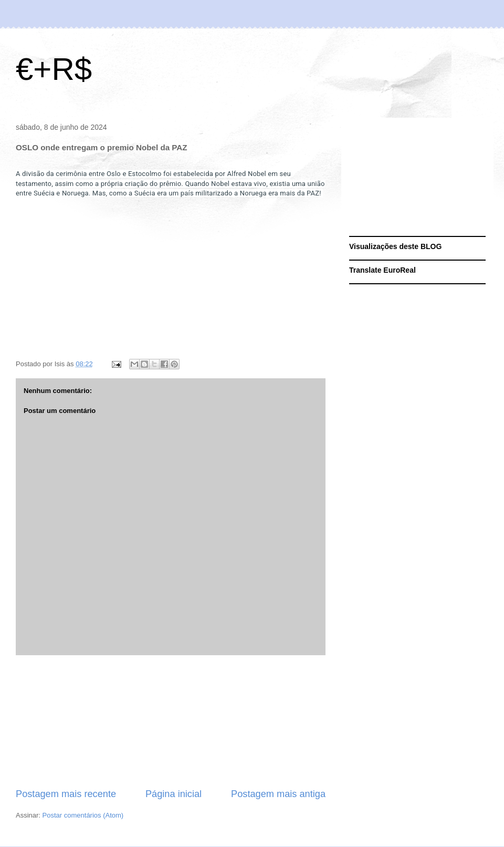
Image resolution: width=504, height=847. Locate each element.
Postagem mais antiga (278, 794)
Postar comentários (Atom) (83, 815)
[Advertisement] (171, 721)
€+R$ (54, 69)
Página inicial (174, 794)
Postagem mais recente (66, 794)
